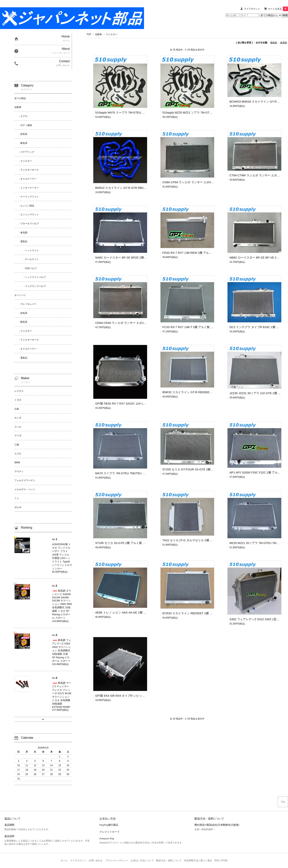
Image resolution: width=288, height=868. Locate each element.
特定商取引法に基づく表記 (198, 861)
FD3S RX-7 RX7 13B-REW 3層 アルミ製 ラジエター (196, 253)
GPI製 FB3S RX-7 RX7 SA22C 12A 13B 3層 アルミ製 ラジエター (137, 403)
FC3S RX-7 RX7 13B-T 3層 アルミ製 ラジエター (194, 327)
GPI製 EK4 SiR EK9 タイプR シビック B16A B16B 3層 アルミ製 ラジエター (144, 696)
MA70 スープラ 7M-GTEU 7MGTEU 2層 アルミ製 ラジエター (135, 473)
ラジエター (112, 34)
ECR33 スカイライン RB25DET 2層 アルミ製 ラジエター (199, 613)
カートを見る (278, 9)
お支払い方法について (142, 861)
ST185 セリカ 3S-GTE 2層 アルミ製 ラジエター (126, 543)
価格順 (274, 43)
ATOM (224, 861)
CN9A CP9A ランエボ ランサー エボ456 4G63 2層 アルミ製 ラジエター (209, 182)
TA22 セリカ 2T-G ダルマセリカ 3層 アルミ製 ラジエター (199, 540)
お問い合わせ (96, 861)
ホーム (64, 861)
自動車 (98, 34)
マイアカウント (252, 9)
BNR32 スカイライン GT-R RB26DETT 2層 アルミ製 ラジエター (204, 392)
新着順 (284, 43)
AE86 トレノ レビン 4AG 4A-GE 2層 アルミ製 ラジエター (133, 612)
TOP (89, 34)
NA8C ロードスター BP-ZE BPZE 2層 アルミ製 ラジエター (133, 257)
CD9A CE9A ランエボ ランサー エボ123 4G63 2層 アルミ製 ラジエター (141, 323)
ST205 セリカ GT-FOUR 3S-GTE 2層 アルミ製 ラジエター (200, 469)
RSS (217, 861)
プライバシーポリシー (117, 861)
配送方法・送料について (169, 861)
